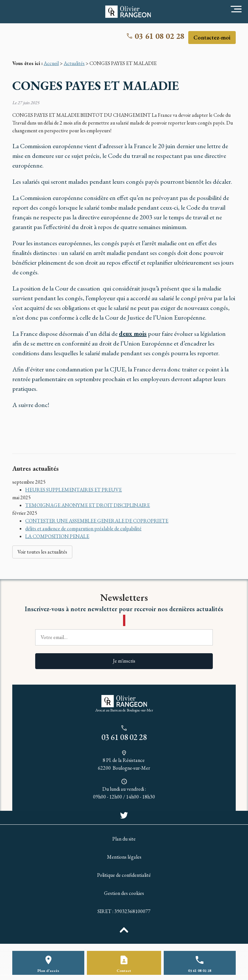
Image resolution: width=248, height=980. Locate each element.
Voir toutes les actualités (42, 552)
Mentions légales (124, 857)
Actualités (74, 63)
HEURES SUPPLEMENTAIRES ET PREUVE (73, 490)
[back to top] (124, 929)
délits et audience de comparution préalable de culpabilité (83, 529)
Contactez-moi (212, 37)
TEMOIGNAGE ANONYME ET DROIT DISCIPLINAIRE (88, 505)
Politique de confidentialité (124, 875)
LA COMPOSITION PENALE (57, 536)
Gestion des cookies (124, 893)
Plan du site (124, 839)
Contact (124, 971)
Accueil (51, 63)
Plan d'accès (48, 971)
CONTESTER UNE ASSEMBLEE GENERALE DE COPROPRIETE (97, 521)
